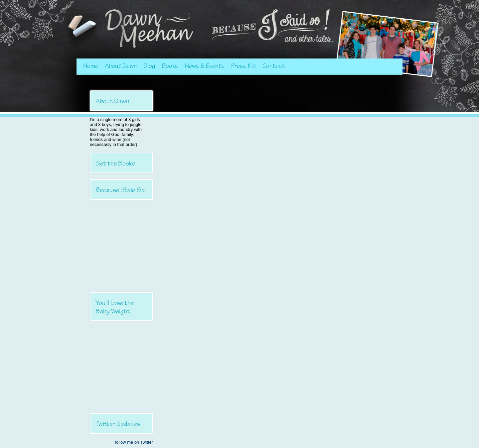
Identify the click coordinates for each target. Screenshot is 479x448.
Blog (149, 66)
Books (170, 66)
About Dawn (121, 66)
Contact (274, 66)
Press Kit (243, 66)
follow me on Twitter (134, 442)
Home (91, 66)
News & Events (205, 66)
